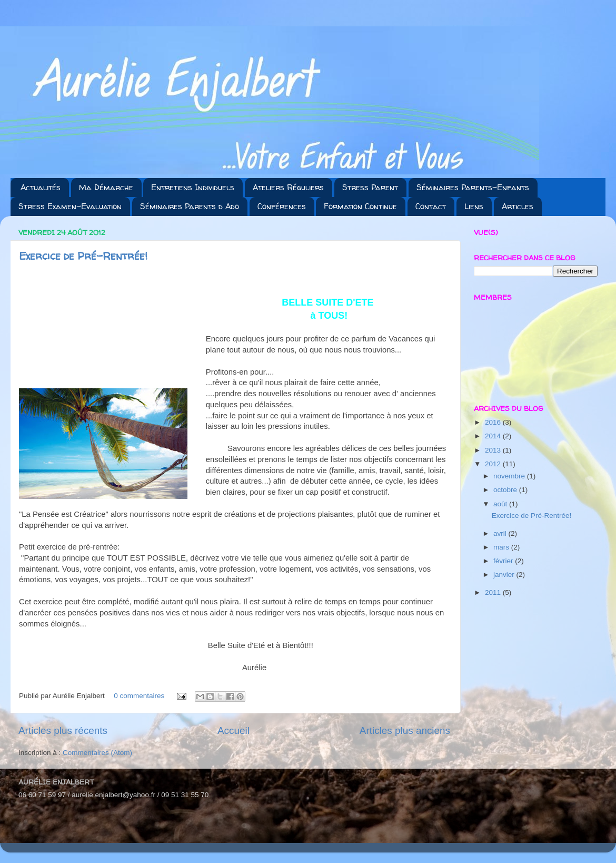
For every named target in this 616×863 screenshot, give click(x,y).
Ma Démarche (106, 187)
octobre (506, 490)
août (501, 504)
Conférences (282, 206)
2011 (494, 592)
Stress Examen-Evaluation (70, 206)
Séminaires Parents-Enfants (473, 187)
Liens (474, 206)
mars (502, 547)
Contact (431, 206)
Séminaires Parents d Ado (190, 206)
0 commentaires (139, 696)
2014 (494, 436)
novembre (510, 476)
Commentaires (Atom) (97, 753)
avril (501, 533)
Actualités (41, 187)
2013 (494, 450)
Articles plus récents (63, 730)
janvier (505, 575)
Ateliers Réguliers (288, 187)
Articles (518, 206)
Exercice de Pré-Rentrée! (83, 256)
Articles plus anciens (405, 730)
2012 (494, 464)
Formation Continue (360, 206)
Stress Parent (370, 187)
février (504, 561)
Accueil (234, 730)
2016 (494, 422)
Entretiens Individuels (193, 187)
